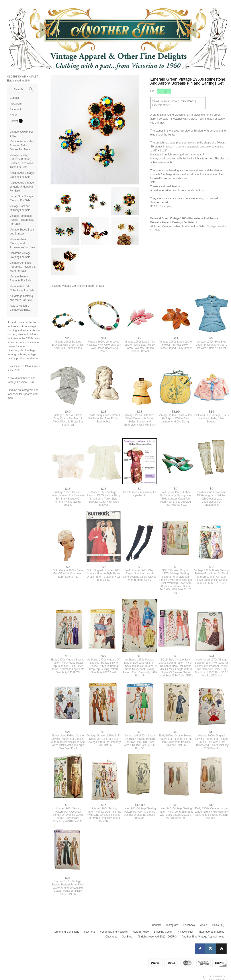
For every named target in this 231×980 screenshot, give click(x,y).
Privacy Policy (185, 930)
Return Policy (141, 930)
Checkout (111, 935)
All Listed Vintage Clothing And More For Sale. (178, 226)
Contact (14, 98)
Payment (89, 930)
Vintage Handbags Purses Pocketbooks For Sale (22, 220)
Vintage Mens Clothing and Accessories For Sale (22, 243)
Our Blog (127, 935)
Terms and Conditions (66, 930)
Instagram (16, 104)
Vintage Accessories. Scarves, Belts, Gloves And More (22, 145)
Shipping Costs (163, 930)
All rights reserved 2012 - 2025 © (157, 935)
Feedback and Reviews (114, 930)
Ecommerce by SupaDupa (217, 977)
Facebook (16, 109)
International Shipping (211, 930)
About (13, 115)
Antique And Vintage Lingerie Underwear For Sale (22, 187)
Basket (14, 121)
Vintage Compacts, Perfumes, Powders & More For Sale (23, 267)
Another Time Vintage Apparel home (203, 935)
